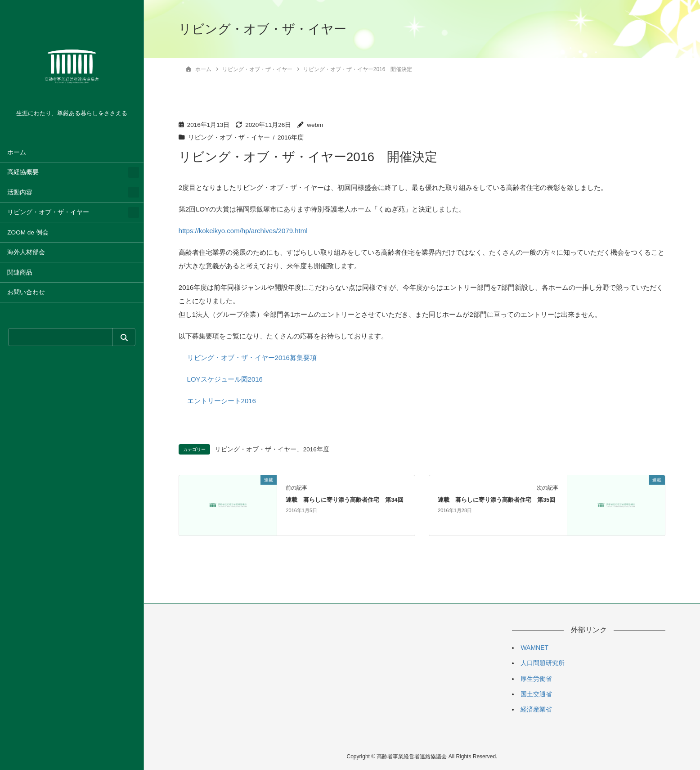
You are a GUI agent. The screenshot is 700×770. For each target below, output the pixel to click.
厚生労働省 (536, 679)
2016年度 (291, 137)
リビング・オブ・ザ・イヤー (48, 212)
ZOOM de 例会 (28, 232)
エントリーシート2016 (222, 401)
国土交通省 (536, 694)
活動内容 (20, 192)
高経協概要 (23, 172)
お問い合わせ (26, 292)
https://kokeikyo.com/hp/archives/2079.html (243, 231)
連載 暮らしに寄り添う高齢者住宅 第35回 (496, 500)
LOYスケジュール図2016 (225, 379)
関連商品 (20, 272)
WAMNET (534, 648)
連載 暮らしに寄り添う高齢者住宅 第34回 (344, 500)
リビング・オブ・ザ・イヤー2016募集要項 (252, 358)
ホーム (17, 152)
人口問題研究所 (543, 663)
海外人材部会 (26, 252)
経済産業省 (536, 709)
